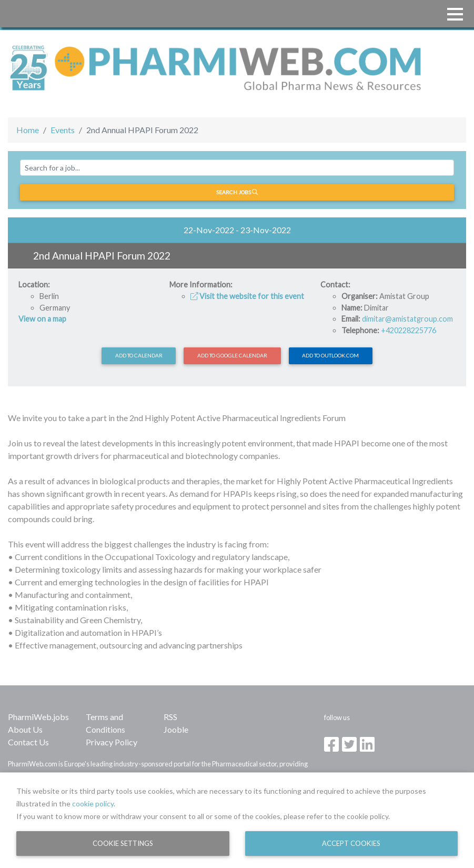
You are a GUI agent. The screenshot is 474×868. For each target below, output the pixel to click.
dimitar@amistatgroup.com (407, 319)
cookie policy (93, 804)
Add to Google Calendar (232, 355)
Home (28, 130)
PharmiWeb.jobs (38, 717)
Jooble (176, 729)
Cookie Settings (123, 843)
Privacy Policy (112, 742)
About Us (25, 729)
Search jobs (237, 192)
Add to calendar (139, 355)
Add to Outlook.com (330, 355)
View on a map (42, 319)
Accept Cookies (351, 843)
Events (63, 130)
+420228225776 (409, 330)
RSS (170, 717)
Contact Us (28, 742)
